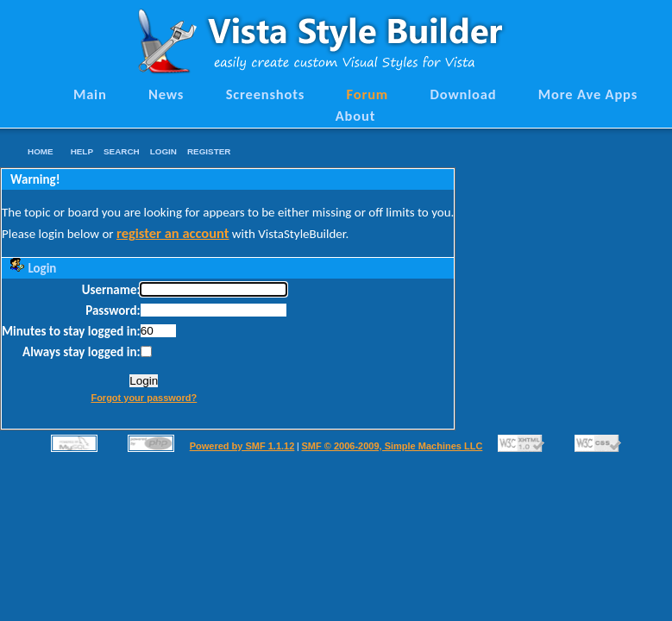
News (166, 94)
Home (41, 151)
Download (464, 94)
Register (209, 151)
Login (163, 151)
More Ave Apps (588, 94)
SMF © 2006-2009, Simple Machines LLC (392, 446)
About (355, 116)
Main (90, 94)
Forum (368, 94)
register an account (173, 233)
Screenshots (266, 94)
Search (122, 151)
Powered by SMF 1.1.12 (242, 446)
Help (82, 151)
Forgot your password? (144, 398)
